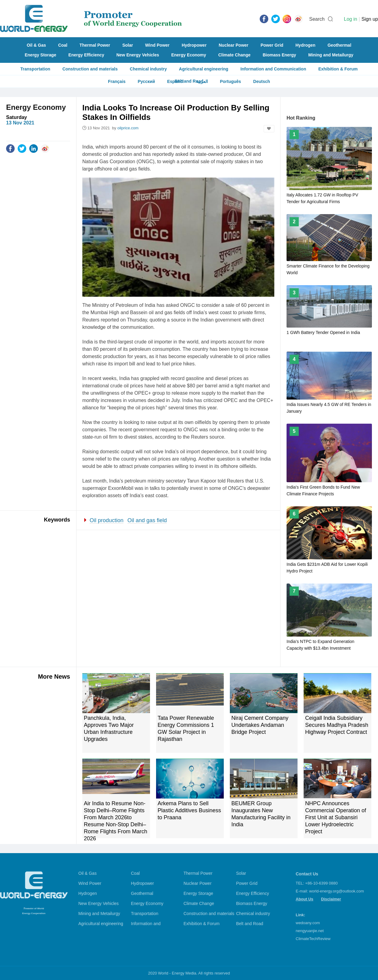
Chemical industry (148, 69)
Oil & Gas (36, 45)
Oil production (107, 520)
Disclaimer (331, 899)
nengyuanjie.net (310, 931)
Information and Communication (273, 69)
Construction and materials (90, 69)
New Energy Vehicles (138, 55)
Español (175, 81)
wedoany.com (308, 923)
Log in (351, 19)
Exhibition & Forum (338, 69)
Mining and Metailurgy (331, 55)
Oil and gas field (147, 520)
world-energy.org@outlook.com (337, 891)
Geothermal (339, 45)
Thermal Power (95, 45)
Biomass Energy (280, 55)
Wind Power (157, 45)
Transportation (35, 69)
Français (117, 81)
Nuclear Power (234, 45)
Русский (146, 81)
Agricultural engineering (204, 69)
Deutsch (262, 81)
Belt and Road (250, 924)
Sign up (370, 19)
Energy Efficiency (86, 55)
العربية (202, 81)
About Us (305, 899)
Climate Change (234, 55)
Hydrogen (305, 45)
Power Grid (272, 45)
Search (317, 19)
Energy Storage (40, 55)
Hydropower (194, 45)
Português (230, 81)
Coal (63, 45)
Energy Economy (189, 55)
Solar (128, 45)
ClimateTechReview (313, 939)
